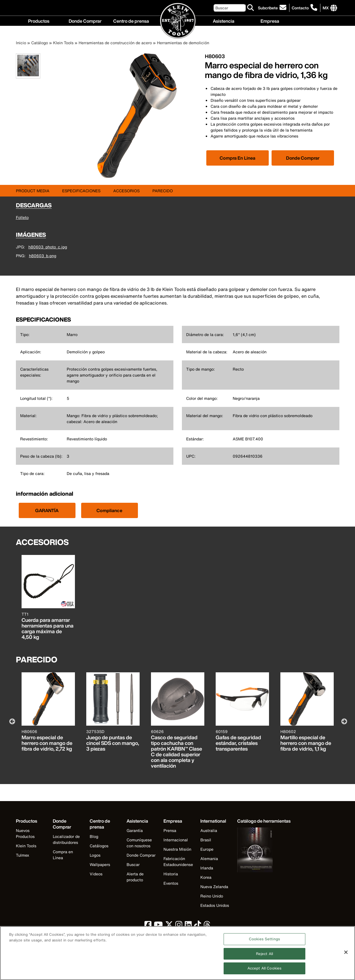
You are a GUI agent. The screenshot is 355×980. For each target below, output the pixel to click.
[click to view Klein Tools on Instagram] (179, 926)
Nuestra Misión (177, 849)
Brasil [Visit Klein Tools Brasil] (206, 840)
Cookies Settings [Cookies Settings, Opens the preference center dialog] (264, 942)
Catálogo (40, 43)
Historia (171, 874)
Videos (96, 874)
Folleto (22, 217)
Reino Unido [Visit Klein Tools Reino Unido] (212, 896)
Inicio (21, 43)
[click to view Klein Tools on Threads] (207, 926)
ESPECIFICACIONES (81, 191)
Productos (39, 21)
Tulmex (23, 855)
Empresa (270, 21)
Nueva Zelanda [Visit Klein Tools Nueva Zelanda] (214, 887)
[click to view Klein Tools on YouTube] (158, 926)
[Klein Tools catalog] (264, 821)
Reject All (264, 957)
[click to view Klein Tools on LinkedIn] (188, 926)
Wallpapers (100, 864)
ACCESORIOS (126, 191)
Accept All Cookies (264, 971)
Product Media (33, 191)
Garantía (135, 830)
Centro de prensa (131, 21)
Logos (95, 855)
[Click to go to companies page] (326, 8)
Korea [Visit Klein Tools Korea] (206, 877)
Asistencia (224, 21)
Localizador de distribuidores (66, 839)
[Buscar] (230, 8)
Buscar (133, 864)
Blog (94, 836)
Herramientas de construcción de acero (115, 43)
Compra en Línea (63, 855)
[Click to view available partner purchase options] (238, 158)
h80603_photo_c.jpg (48, 247)
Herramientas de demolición (183, 43)
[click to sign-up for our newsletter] (273, 8)
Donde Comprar (85, 21)
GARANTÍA (47, 510)
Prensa (170, 830)
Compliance (109, 510)
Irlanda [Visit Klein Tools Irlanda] (207, 868)
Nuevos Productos (25, 833)
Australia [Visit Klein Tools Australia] (209, 830)
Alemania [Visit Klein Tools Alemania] (209, 858)
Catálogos (99, 846)
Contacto (300, 8)
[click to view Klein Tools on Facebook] (148, 926)
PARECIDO (163, 191)
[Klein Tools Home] (178, 21)
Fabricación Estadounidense (178, 861)
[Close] (346, 955)
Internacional (176, 840)
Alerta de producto (135, 877)
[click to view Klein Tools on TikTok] (198, 926)
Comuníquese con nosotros (139, 843)
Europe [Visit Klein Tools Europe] (207, 849)
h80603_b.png (43, 256)
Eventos (171, 883)
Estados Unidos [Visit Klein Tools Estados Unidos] (215, 905)
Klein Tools (63, 43)
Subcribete (268, 8)
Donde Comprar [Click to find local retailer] (303, 158)
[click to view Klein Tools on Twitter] (169, 926)
